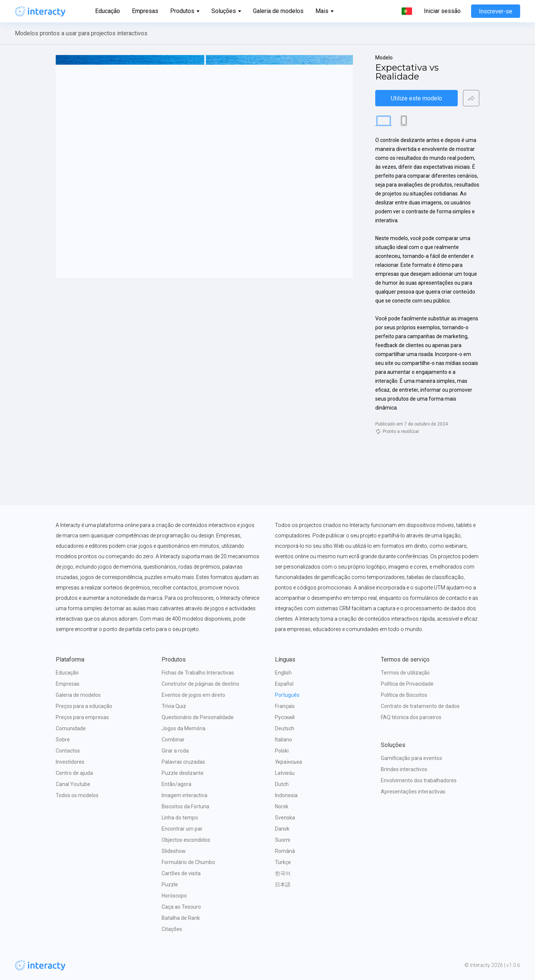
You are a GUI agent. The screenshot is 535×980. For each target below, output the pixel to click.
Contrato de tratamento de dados (420, 706)
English (283, 673)
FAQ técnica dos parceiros (411, 717)
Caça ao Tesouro (181, 907)
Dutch (282, 784)
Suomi (283, 840)
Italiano (283, 740)
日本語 (283, 884)
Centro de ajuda (74, 773)
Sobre (63, 740)
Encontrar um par (182, 829)
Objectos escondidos (186, 840)
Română (285, 851)
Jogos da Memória (184, 728)
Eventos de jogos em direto (193, 695)
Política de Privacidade (407, 684)
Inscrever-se (496, 11)
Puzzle (170, 884)
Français (285, 706)
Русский (285, 717)
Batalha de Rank (181, 918)
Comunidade (71, 728)
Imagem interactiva (184, 795)
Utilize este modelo (416, 98)
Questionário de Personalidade (198, 717)
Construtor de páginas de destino (200, 684)
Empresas (145, 11)
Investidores (70, 762)
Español (284, 684)
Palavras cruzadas (183, 762)
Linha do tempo (180, 818)
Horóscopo (174, 896)
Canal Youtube (73, 784)
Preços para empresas (82, 717)
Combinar (173, 740)
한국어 (283, 873)
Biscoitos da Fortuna (185, 806)
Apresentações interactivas (413, 792)
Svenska (285, 818)
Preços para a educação (84, 706)
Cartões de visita (181, 873)
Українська (288, 762)
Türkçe (283, 862)
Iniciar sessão (442, 11)
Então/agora (176, 784)
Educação (108, 11)
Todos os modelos (77, 795)
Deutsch (285, 728)
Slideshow (174, 851)
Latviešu (285, 773)
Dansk (282, 829)
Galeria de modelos (278, 11)
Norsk (282, 806)
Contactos (68, 751)
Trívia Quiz (174, 706)
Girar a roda (175, 751)
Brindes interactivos (404, 769)
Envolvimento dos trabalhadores (419, 780)
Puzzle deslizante (183, 773)
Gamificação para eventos (411, 758)
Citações (172, 929)
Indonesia (286, 795)
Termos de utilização (405, 673)
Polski (282, 751)
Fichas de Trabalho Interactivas (198, 673)
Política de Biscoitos (404, 695)
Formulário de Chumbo (188, 862)
